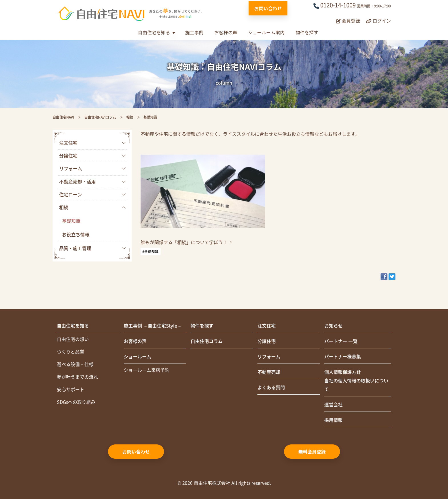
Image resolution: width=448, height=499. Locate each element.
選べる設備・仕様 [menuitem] (75, 364)
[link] (203, 205)
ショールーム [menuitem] (137, 357)
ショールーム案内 (266, 32)
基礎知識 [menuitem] (71, 221)
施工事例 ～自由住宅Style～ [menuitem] (153, 326)
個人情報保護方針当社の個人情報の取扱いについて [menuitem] (356, 381)
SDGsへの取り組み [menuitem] (76, 402)
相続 (130, 117)
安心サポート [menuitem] (71, 390)
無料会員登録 (312, 452)
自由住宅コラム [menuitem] (207, 341)
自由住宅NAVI (63, 117)
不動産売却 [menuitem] (269, 372)
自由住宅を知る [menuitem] (73, 326)
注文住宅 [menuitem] (68, 143)
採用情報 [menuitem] (333, 420)
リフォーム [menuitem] (71, 169)
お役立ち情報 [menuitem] (76, 235)
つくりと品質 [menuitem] (71, 352)
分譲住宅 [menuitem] (68, 156)
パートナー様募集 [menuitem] (343, 357)
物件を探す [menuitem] (202, 326)
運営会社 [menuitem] (333, 405)
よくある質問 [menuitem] (271, 388)
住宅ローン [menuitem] (71, 195)
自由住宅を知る (154, 32)
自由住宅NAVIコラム (100, 117)
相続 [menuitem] (64, 207)
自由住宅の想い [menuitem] (73, 339)
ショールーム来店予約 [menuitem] (147, 370)
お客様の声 (226, 32)
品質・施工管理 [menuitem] (75, 248)
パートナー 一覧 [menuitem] (341, 341)
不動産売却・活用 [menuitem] (77, 182)
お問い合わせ (268, 8)
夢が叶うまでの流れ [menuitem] (77, 377)
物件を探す (307, 32)
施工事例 (194, 32)
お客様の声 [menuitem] (135, 341)
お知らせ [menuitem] (333, 326)
